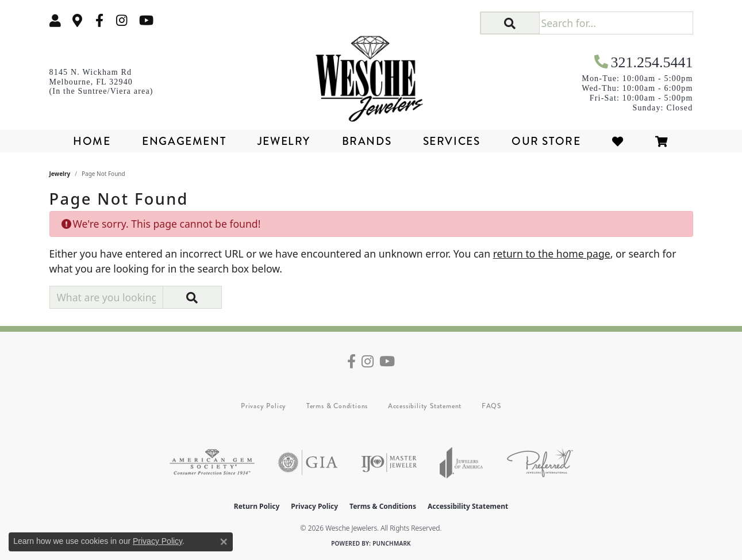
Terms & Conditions (337, 406)
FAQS (491, 406)
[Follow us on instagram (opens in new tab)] (122, 20)
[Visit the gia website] (308, 463)
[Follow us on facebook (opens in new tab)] (99, 20)
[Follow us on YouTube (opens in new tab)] (146, 20)
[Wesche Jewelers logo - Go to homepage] (371, 75)
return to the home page (552, 254)
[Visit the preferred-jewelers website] (540, 463)
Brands (367, 141)
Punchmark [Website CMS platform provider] (392, 543)
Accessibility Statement (425, 406)
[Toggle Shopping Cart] (662, 141)
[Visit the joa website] (462, 463)
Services (452, 141)
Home (92, 141)
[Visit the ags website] (212, 463)
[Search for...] (616, 23)
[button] (55, 20)
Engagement (184, 141)
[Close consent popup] (224, 542)
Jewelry (284, 141)
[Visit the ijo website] (389, 463)
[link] (78, 20)
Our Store (546, 141)
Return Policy (257, 506)
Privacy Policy (264, 406)
